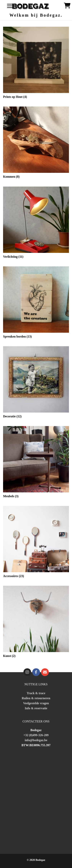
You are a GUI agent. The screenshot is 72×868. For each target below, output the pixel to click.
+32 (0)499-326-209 (36, 735)
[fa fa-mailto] (45, 672)
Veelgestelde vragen (36, 703)
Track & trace (36, 693)
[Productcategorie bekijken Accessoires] (36, 543)
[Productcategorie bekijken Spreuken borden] (36, 303)
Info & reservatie (36, 708)
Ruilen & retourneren (36, 698)
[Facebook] (36, 672)
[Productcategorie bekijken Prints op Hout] (36, 64)
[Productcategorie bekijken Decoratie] (36, 383)
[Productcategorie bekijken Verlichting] (36, 223)
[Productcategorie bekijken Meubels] (36, 463)
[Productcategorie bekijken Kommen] (36, 143)
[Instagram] (27, 672)
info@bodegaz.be (36, 740)
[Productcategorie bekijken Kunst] (36, 623)
